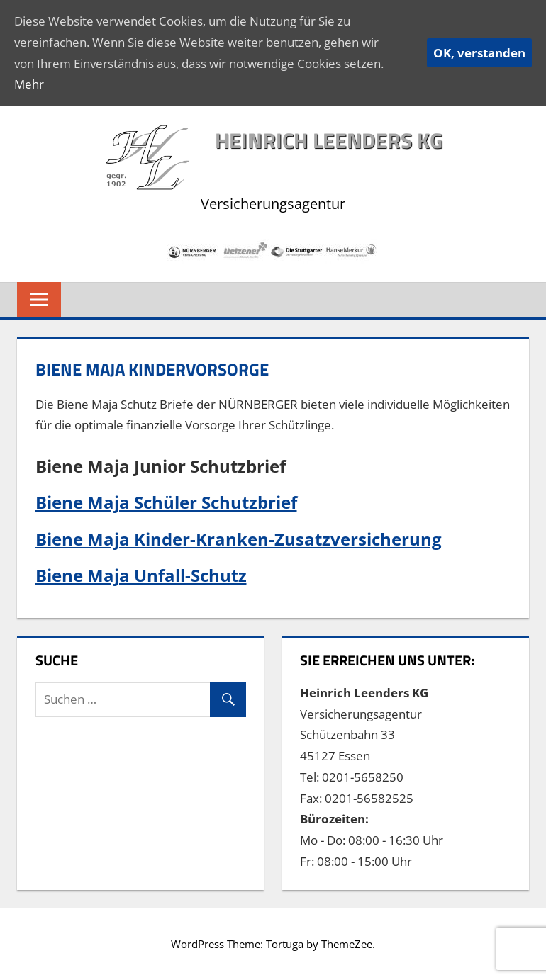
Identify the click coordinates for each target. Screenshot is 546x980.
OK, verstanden (479, 53)
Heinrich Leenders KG (329, 140)
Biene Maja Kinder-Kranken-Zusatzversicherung (239, 539)
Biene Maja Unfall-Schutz (141, 575)
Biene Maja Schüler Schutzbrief (166, 502)
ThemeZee (347, 944)
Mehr (29, 84)
